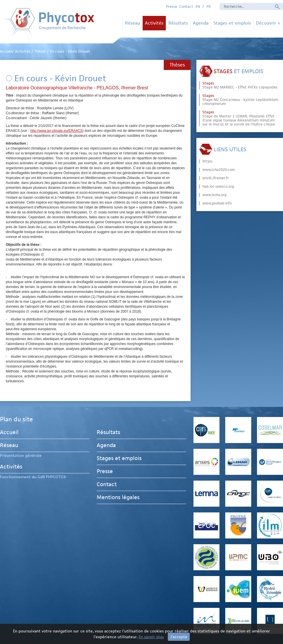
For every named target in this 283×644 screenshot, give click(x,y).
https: (208, 161)
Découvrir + (268, 23)
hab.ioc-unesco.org (218, 187)
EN (198, 7)
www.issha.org (215, 195)
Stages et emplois (232, 23)
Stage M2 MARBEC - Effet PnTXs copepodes (240, 85)
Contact (186, 7)
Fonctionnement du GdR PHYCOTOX (33, 477)
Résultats (178, 23)
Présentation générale (21, 455)
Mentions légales (118, 497)
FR (209, 7)
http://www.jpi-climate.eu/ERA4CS (56, 131)
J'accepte (179, 637)
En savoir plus (151, 637)
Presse (172, 7)
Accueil (9, 433)
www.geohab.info (217, 203)
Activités (154, 23)
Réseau (133, 23)
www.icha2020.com (219, 170)
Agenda (201, 23)
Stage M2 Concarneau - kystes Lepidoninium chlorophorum (240, 100)
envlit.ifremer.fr (216, 178)
